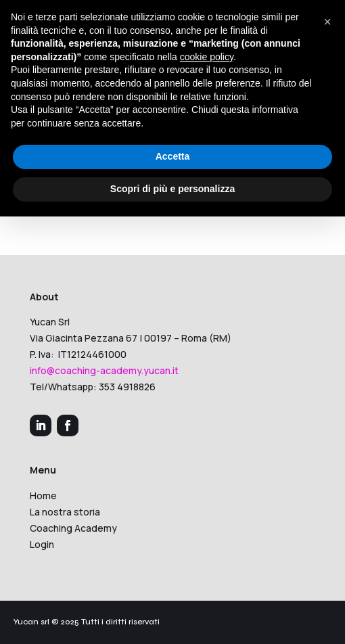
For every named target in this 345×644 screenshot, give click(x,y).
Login (42, 544)
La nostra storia (65, 512)
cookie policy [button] (207, 57)
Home (43, 496)
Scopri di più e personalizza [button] (172, 189)
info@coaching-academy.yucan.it (104, 370)
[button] (327, 22)
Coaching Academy (73, 528)
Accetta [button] (173, 156)
